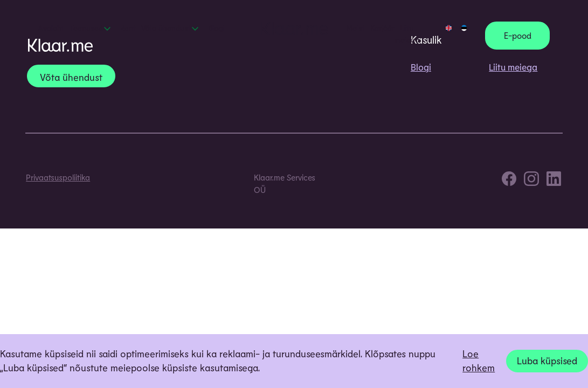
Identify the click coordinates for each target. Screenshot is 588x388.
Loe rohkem (479, 361)
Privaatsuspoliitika (58, 177)
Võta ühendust (166, 28)
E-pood (518, 35)
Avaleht (51, 28)
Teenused (86, 28)
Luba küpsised (547, 361)
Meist (355, 28)
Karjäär (382, 28)
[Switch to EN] (448, 28)
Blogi (216, 28)
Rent (128, 28)
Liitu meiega (407, 34)
